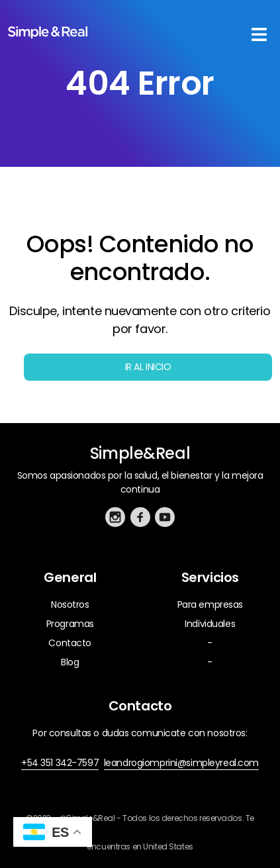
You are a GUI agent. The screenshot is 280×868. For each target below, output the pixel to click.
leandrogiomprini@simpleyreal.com (181, 763)
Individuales (210, 624)
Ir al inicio (148, 367)
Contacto (70, 643)
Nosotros (70, 604)
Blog (70, 662)
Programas (70, 624)
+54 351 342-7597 (60, 763)
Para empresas (210, 604)
